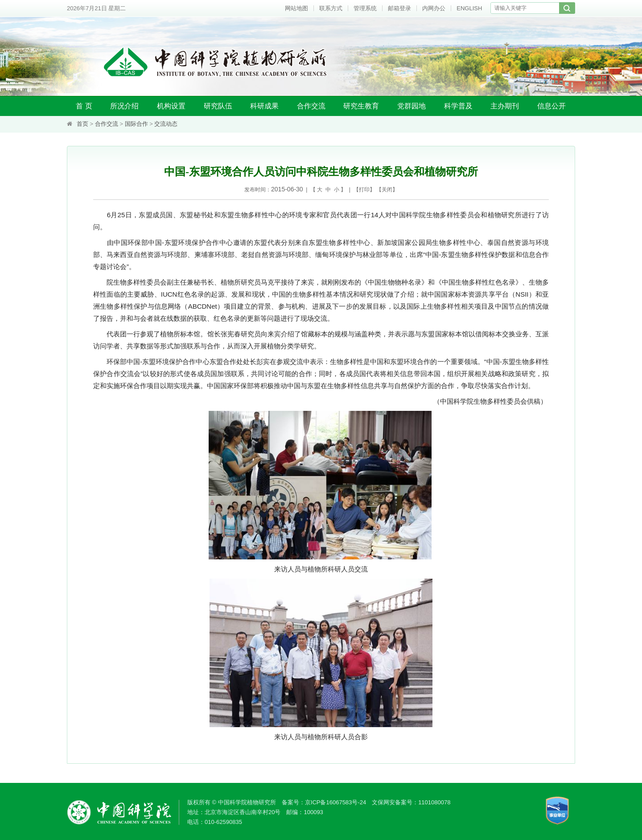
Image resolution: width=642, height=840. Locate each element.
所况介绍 (124, 106)
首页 (82, 124)
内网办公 (434, 8)
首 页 (84, 106)
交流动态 (166, 124)
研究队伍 (218, 106)
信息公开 (551, 106)
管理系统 (365, 8)
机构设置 (171, 106)
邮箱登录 (399, 8)
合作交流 (311, 106)
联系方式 (331, 8)
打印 (364, 190)
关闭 (387, 190)
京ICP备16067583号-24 (335, 802)
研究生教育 (361, 106)
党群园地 (412, 106)
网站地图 (296, 8)
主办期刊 (505, 106)
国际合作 (136, 124)
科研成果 (264, 106)
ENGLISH (469, 8)
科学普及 (458, 106)
